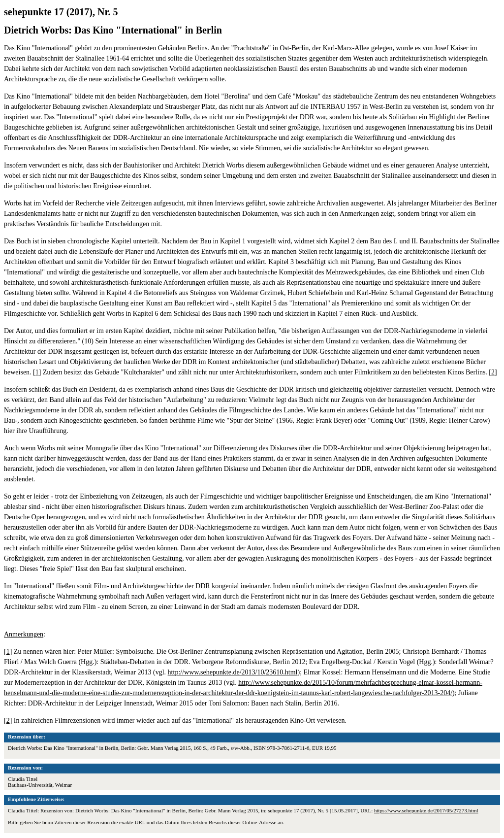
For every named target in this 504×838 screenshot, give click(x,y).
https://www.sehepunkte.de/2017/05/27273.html (426, 810)
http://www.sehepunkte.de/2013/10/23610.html (233, 672)
